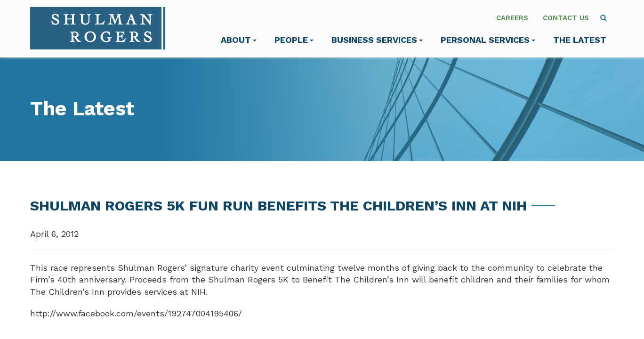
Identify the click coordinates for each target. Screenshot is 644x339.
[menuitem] (604, 18)
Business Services (377, 40)
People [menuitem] (294, 40)
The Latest (580, 40)
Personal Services (488, 40)
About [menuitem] (239, 40)
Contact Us (566, 18)
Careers (512, 18)
